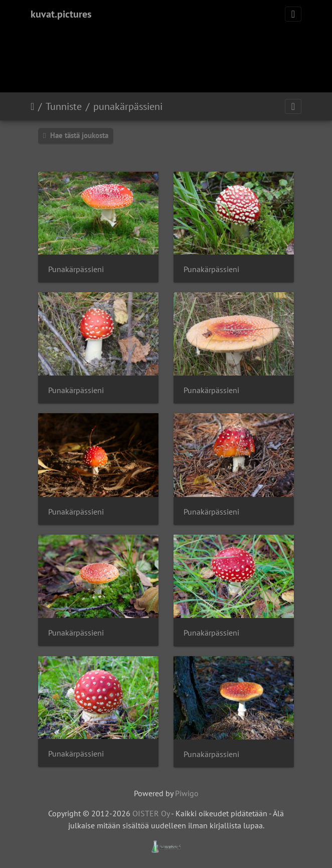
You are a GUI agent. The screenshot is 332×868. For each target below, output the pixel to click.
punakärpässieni (128, 106)
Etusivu (32, 106)
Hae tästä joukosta (76, 135)
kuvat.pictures (61, 14)
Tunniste (64, 106)
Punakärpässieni (76, 269)
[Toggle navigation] (293, 14)
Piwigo (187, 793)
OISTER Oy (151, 813)
